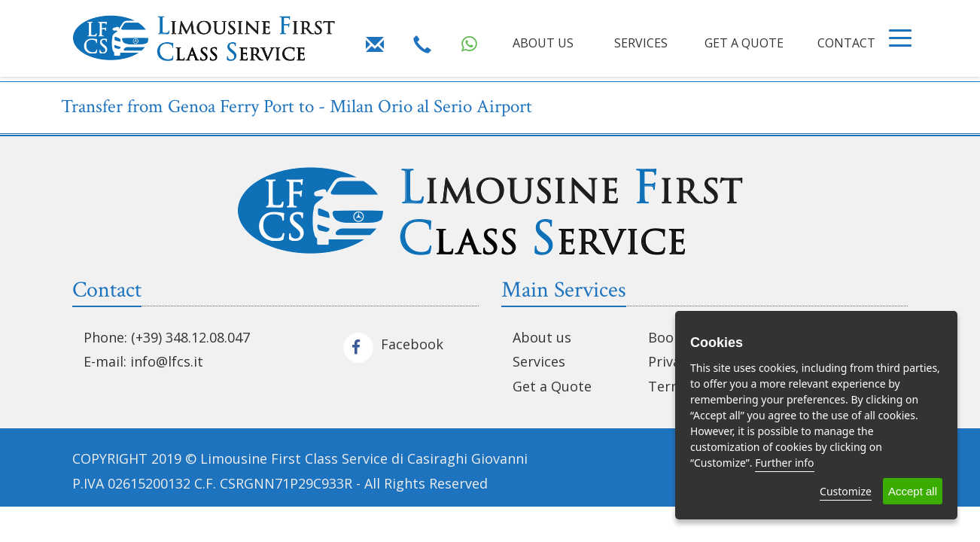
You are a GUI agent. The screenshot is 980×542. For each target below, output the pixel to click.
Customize (846, 491)
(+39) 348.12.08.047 (190, 337)
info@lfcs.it (167, 361)
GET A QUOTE (744, 43)
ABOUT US (543, 43)
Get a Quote (552, 386)
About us (542, 337)
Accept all (913, 491)
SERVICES (641, 43)
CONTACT (846, 43)
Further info (784, 463)
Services (539, 361)
